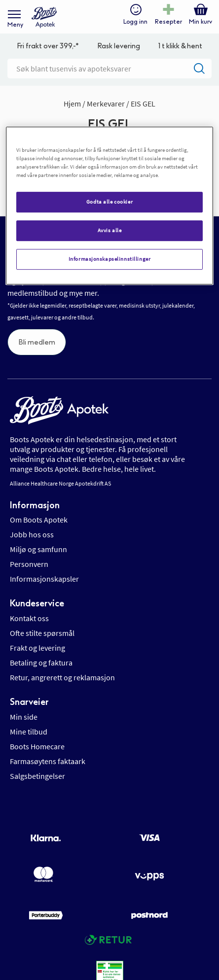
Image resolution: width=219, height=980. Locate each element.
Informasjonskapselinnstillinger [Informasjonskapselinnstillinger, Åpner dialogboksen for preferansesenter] (110, 259)
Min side (24, 717)
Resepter (168, 22)
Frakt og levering (37, 648)
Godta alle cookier (109, 202)
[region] (109, 206)
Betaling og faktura (41, 663)
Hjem (73, 104)
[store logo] (44, 17)
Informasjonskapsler (44, 579)
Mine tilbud (29, 732)
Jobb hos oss (32, 534)
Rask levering (119, 46)
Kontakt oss (29, 618)
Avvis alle (110, 230)
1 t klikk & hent (180, 46)
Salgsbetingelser (37, 776)
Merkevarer (107, 104)
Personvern (29, 564)
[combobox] (109, 69)
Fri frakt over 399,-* (48, 46)
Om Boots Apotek (39, 520)
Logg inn (135, 22)
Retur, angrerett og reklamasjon (62, 677)
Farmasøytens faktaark (48, 761)
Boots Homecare (37, 746)
